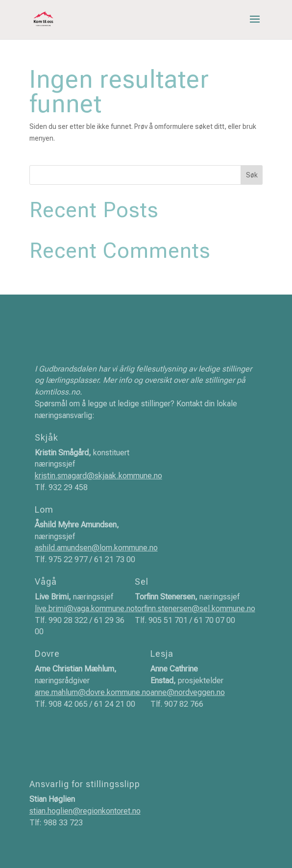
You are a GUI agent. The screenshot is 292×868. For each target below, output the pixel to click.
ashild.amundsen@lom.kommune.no (96, 548)
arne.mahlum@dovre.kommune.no (93, 692)
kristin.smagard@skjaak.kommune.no (98, 476)
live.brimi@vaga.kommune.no (85, 608)
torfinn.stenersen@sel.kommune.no (195, 608)
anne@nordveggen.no (188, 692)
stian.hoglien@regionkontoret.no (85, 811)
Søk (252, 175)
